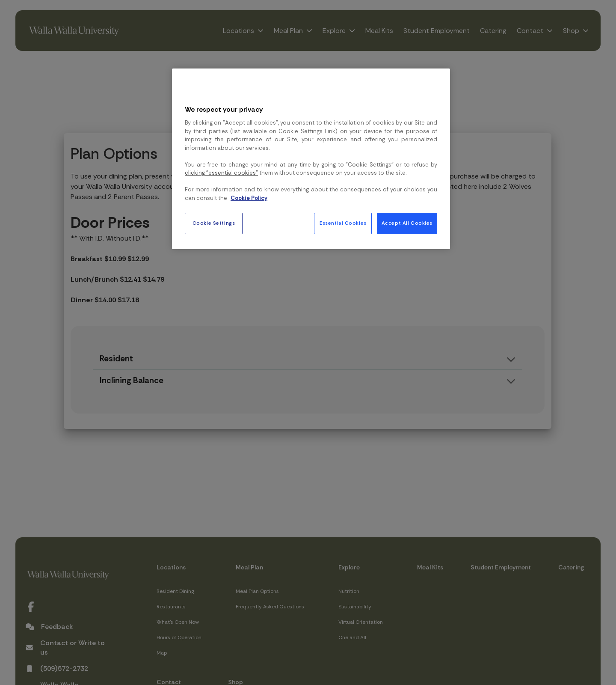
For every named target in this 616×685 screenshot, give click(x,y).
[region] (311, 159)
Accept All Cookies (407, 223)
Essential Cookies (343, 223)
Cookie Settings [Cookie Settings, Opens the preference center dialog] (214, 223)
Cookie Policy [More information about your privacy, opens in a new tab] (249, 198)
